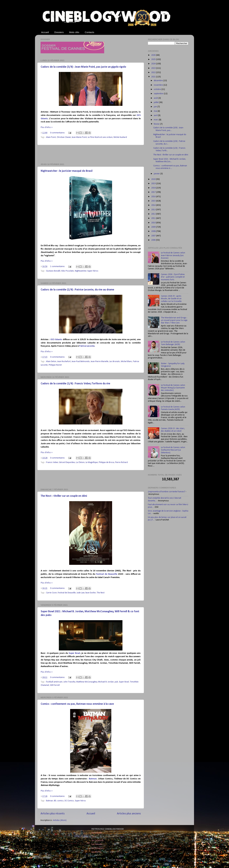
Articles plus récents (53, 814)
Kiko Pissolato (68, 271)
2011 (154, 218)
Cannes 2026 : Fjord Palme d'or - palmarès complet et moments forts (173, 277)
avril (156, 115)
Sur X (94, 837)
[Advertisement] (91, 154)
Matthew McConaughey (87, 682)
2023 (154, 68)
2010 (154, 223)
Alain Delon (51, 362)
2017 (154, 192)
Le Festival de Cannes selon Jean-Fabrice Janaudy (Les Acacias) (173, 255)
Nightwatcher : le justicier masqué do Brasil (67, 171)
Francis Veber (52, 462)
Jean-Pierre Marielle (100, 362)
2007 (154, 236)
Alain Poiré (51, 137)
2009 (154, 227)
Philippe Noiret (55, 365)
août (156, 98)
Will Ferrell (55, 685)
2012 (154, 214)
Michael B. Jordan (106, 682)
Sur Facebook (97, 841)
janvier (157, 174)
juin (156, 107)
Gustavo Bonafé (53, 271)
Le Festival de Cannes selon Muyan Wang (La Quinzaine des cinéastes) (173, 388)
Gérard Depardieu (67, 462)
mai (156, 111)
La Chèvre (80, 462)
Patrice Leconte (87, 346)
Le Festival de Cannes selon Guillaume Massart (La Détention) (173, 450)
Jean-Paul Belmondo (81, 362)
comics (60, 801)
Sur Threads (97, 844)
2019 (154, 184)
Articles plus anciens (129, 814)
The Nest (101, 593)
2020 (154, 179)
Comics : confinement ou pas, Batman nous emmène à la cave (77, 704)
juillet (156, 102)
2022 (154, 72)
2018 (154, 188)
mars (156, 120)
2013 (154, 210)
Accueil (45, 32)
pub (116, 682)
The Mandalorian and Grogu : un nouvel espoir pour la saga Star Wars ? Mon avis (174, 320)
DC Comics (69, 801)
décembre (159, 81)
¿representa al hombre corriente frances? (167, 492)
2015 (154, 201)
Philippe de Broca (106, 462)
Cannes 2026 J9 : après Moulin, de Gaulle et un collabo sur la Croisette (171, 299)
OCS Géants (56, 340)
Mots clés (74, 32)
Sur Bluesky (96, 852)
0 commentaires (57, 133)
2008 (154, 231)
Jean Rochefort (64, 362)
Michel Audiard (120, 137)
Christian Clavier (64, 137)
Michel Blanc (126, 362)
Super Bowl (74, 653)
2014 (154, 205)
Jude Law (81, 593)
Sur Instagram (98, 848)
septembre (159, 94)
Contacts (89, 32)
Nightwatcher (81, 271)
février (157, 124)
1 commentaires (57, 266)
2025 (154, 59)
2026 (154, 55)
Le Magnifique (92, 462)
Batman (93, 779)
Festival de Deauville (107, 574)
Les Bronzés (115, 362)
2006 (154, 240)
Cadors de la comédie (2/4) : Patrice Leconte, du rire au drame (77, 290)
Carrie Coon (51, 593)
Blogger (119, 860)
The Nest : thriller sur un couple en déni (64, 496)
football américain (54, 682)
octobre (158, 89)
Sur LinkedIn (97, 833)
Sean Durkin (90, 593)
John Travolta (69, 682)
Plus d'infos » (47, 127)
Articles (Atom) (60, 820)
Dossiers (59, 32)
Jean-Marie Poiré (79, 137)
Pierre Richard (121, 462)
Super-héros (93, 271)
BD (55, 801)
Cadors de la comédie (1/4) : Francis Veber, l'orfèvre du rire (75, 384)
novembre (159, 85)
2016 (154, 197)
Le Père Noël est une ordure (100, 137)
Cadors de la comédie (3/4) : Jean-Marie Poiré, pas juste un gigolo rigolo (83, 67)
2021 (154, 77)
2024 (154, 64)
